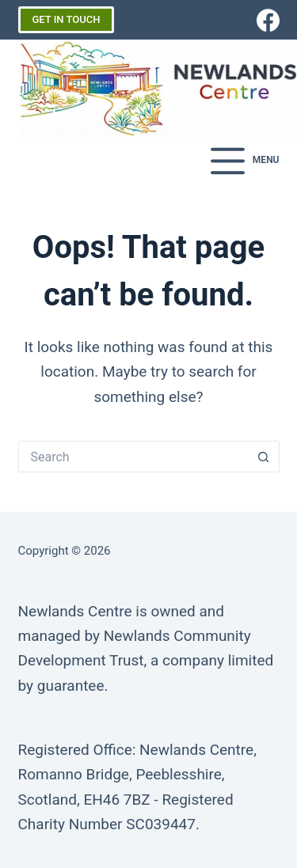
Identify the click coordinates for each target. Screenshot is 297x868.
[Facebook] (268, 20)
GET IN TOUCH (67, 19)
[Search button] (264, 457)
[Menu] (245, 161)
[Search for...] (133, 457)
